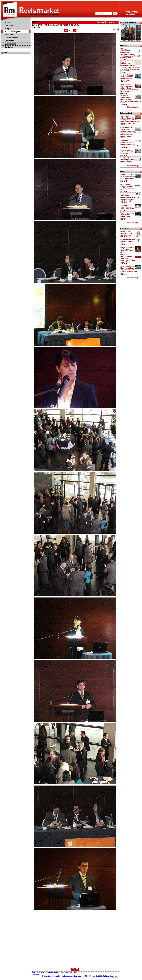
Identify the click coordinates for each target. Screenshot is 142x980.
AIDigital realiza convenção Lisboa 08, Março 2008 (54, 973)
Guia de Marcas (11, 38)
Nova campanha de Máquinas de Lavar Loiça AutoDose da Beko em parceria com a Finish (129, 270)
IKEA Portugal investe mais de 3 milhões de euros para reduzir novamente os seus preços (130, 88)
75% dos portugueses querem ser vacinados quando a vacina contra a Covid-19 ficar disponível (130, 53)
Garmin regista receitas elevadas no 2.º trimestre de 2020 (127, 187)
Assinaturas (130, 15)
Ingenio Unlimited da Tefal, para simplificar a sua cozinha (127, 250)
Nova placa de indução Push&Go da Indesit (127, 152)
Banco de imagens (12, 32)
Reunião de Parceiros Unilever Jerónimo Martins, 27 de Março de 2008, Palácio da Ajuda (80, 977)
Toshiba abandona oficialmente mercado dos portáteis (127, 216)
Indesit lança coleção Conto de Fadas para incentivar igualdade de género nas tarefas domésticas (130, 120)
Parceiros (9, 35)
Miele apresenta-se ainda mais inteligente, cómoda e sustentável (128, 259)
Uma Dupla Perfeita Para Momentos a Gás (128, 241)
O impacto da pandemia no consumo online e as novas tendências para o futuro (131, 99)
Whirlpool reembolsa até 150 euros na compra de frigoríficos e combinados (130, 143)
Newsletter (9, 41)
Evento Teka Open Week (131, 41)
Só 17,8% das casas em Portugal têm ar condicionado (128, 160)
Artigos (8, 29)
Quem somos (10, 44)
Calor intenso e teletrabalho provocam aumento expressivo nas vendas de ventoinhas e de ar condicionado (130, 132)
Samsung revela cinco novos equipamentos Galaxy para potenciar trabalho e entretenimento (130, 197)
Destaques (9, 25)
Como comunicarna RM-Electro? (132, 12)
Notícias (8, 22)
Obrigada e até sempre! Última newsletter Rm (126, 233)
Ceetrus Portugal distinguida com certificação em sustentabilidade (127, 78)
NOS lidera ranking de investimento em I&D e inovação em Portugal (128, 177)
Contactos (9, 47)
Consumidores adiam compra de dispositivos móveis (128, 207)
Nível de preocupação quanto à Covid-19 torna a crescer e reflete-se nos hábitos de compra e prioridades (130, 66)
